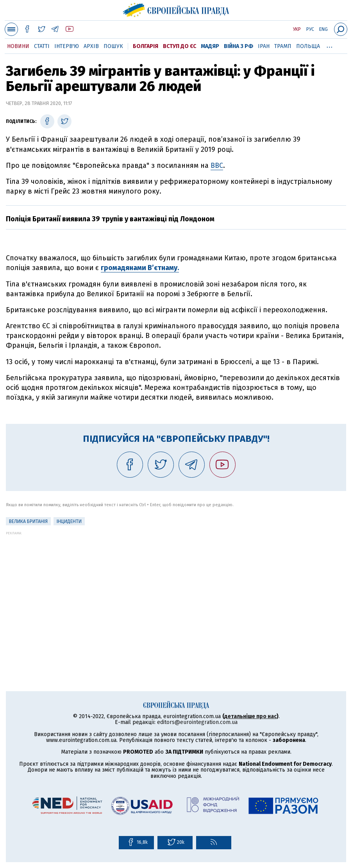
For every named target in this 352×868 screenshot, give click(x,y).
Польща (308, 46)
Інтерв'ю (67, 46)
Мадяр (210, 46)
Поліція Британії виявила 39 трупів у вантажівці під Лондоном (110, 219)
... (330, 45)
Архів (91, 46)
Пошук (113, 46)
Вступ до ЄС (180, 46)
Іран (264, 46)
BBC (217, 165)
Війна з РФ (239, 46)
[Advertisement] (176, 590)
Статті (42, 46)
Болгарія (146, 46)
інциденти (69, 521)
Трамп (283, 46)
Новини (18, 46)
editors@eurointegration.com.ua (197, 722)
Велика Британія (28, 521)
